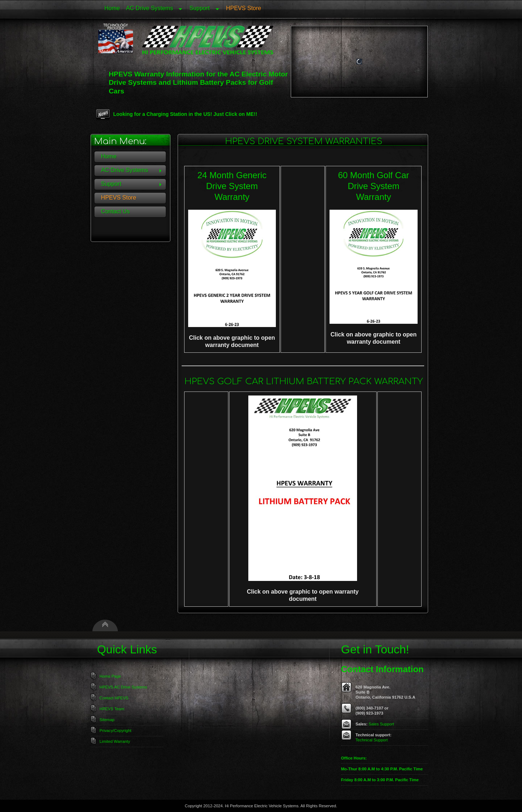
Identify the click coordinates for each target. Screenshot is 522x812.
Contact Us (115, 211)
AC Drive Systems (153, 9)
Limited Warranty (115, 741)
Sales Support (381, 724)
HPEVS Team (112, 709)
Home (112, 8)
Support (203, 9)
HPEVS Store (244, 8)
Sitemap (107, 720)
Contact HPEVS (114, 698)
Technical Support (372, 740)
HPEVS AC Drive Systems (123, 687)
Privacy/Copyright (116, 731)
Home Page (110, 676)
